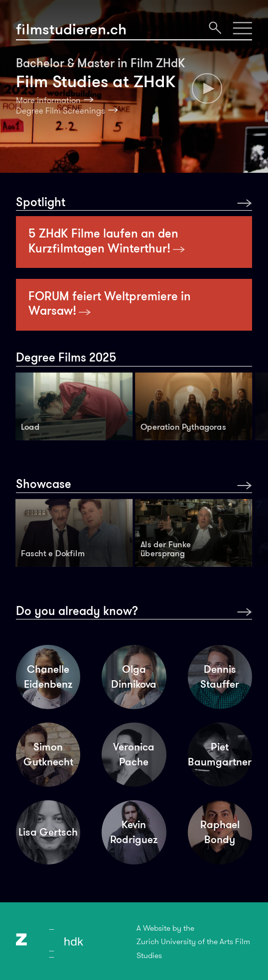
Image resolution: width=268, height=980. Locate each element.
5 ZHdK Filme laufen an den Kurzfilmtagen (107, 241)
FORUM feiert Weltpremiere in (110, 304)
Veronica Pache (134, 754)
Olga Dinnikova (134, 677)
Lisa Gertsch (48, 832)
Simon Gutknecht (48, 754)
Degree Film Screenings (61, 111)
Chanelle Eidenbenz (48, 677)
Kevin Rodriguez (134, 832)
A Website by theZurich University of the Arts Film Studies (193, 942)
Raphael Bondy (220, 832)
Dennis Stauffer (220, 677)
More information (48, 100)
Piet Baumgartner (220, 754)
